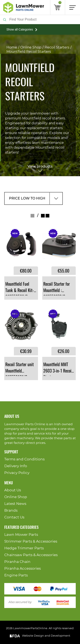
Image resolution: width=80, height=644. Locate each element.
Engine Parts (16, 575)
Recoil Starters (57, 47)
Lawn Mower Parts (21, 535)
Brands (11, 510)
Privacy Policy (17, 473)
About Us (13, 490)
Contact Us (14, 517)
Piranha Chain (17, 562)
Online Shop (31, 47)
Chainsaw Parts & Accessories (31, 555)
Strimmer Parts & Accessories (31, 541)
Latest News (15, 504)
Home (12, 47)
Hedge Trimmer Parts (24, 548)
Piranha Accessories (23, 569)
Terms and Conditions (24, 459)
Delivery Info (16, 466)
